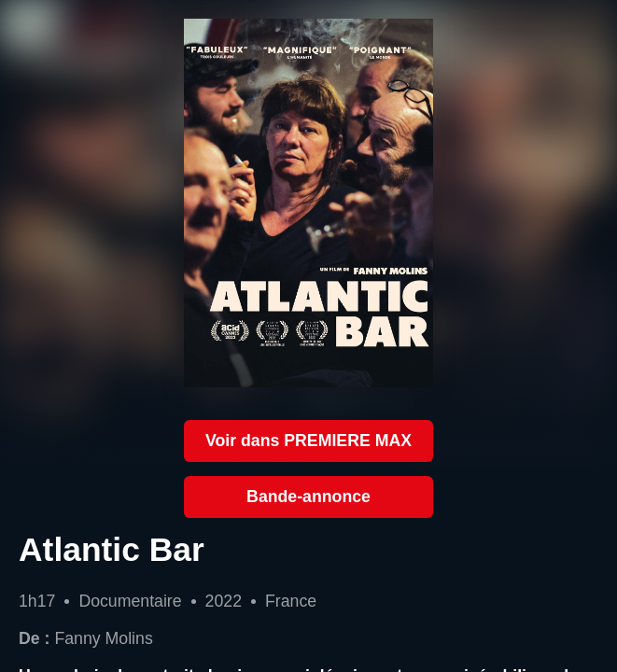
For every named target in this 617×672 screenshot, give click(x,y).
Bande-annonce (308, 497)
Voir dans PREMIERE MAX (308, 441)
